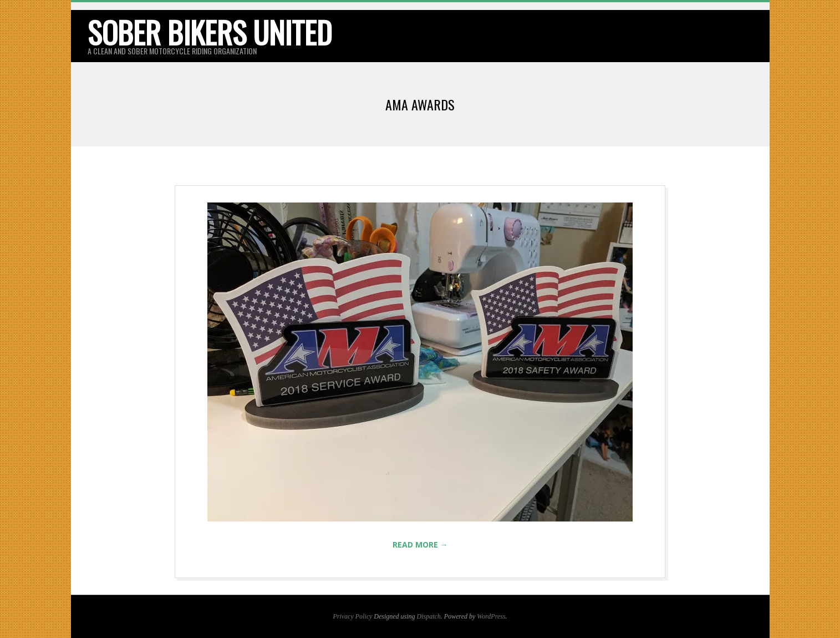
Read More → (420, 545)
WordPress (491, 616)
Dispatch (429, 616)
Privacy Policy (352, 616)
